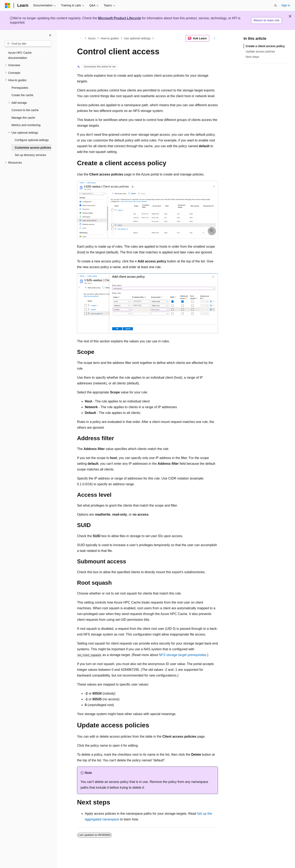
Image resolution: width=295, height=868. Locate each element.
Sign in (286, 5)
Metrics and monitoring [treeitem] (26, 125)
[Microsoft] (8, 6)
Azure (92, 38)
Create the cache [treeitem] (22, 95)
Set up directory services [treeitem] (30, 155)
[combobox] (28, 44)
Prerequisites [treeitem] (20, 88)
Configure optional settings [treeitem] (32, 140)
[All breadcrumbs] (81, 38)
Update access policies (260, 51)
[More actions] (214, 38)
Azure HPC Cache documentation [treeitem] (20, 55)
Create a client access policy (265, 46)
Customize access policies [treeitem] (33, 148)
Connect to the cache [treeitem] (25, 110)
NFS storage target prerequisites (183, 655)
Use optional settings (137, 38)
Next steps (252, 57)
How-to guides (110, 38)
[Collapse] (50, 35)
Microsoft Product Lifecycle (119, 18)
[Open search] (276, 6)
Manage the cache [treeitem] (23, 118)
